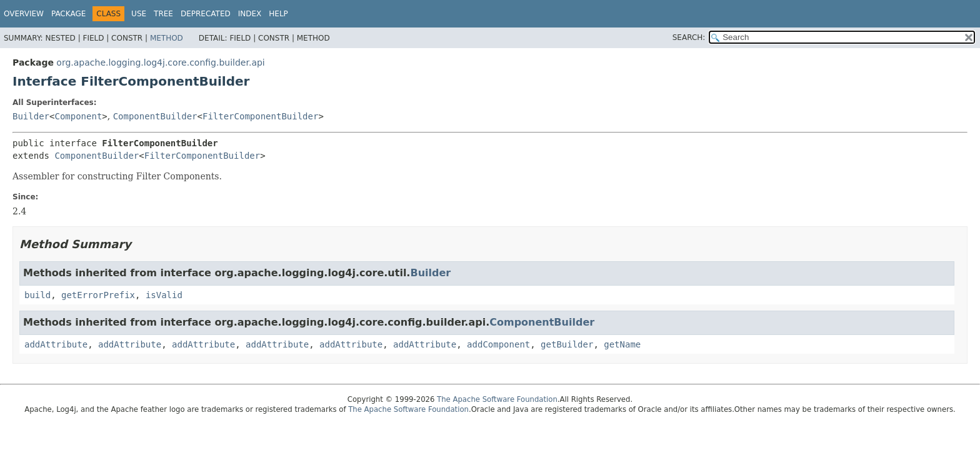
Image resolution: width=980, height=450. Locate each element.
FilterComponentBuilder (260, 116)
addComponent (498, 344)
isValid (164, 295)
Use (139, 14)
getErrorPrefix (98, 295)
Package (68, 14)
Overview (24, 14)
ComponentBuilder (155, 116)
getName (622, 344)
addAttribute (56, 344)
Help (278, 14)
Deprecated (206, 14)
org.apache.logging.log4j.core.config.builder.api (160, 62)
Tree (163, 14)
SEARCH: (689, 37)
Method (167, 38)
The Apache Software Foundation (497, 399)
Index (250, 14)
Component (78, 116)
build (37, 295)
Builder (31, 116)
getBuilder (567, 344)
